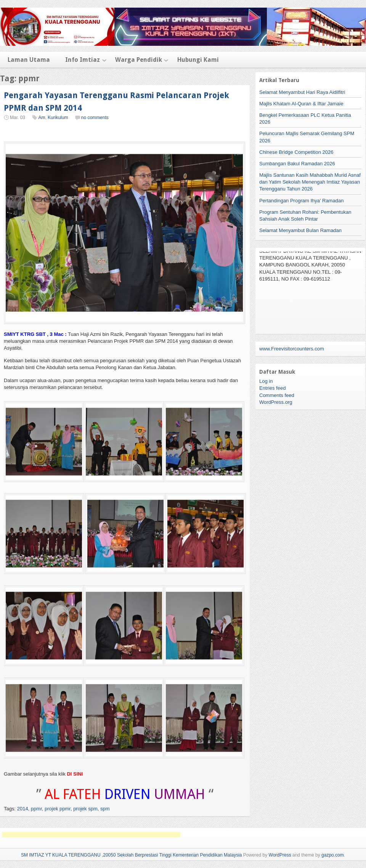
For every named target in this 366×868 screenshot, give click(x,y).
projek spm (85, 809)
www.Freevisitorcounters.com (292, 349)
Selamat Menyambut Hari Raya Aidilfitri (302, 92)
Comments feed (277, 395)
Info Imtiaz (83, 60)
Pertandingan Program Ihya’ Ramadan (301, 201)
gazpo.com (333, 855)
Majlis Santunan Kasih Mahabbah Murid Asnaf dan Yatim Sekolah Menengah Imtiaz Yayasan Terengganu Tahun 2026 (310, 182)
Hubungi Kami (198, 60)
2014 (23, 809)
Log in (266, 381)
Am (42, 118)
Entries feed (272, 388)
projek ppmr (58, 809)
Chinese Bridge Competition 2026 (296, 152)
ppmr (36, 809)
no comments (95, 118)
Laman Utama (29, 60)
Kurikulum (58, 118)
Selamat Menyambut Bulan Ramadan (300, 230)
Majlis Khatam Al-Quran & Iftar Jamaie (301, 104)
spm (105, 809)
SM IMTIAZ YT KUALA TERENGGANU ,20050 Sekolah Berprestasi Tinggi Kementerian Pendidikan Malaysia (132, 855)
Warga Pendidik (139, 60)
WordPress (280, 855)
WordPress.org (276, 402)
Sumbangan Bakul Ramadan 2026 (297, 164)
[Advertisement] (91, 835)
